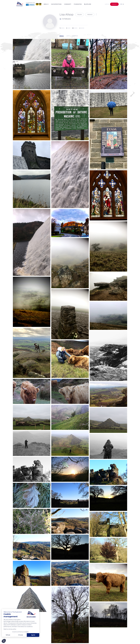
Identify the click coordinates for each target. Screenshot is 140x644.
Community (68, 4)
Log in (107, 4)
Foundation (78, 4)
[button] (4, 641)
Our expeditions (56, 4)
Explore (88, 4)
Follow (80, 15)
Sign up (114, 4)
